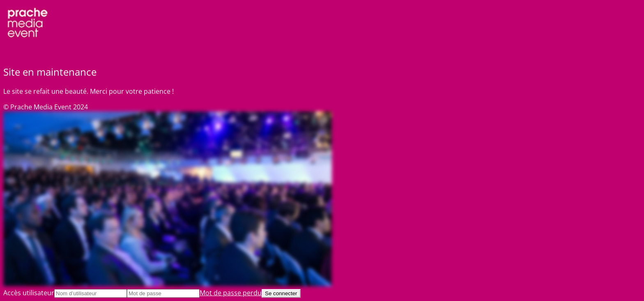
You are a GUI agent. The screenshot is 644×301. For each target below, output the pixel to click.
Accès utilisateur (29, 293)
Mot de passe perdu (231, 293)
